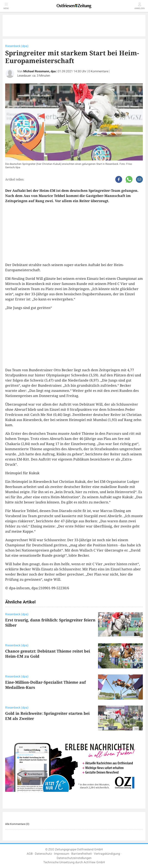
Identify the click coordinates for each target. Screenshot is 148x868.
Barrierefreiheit (82, 854)
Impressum (62, 854)
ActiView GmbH (94, 862)
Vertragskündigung (107, 854)
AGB (30, 854)
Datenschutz (43, 854)
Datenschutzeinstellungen (74, 858)
